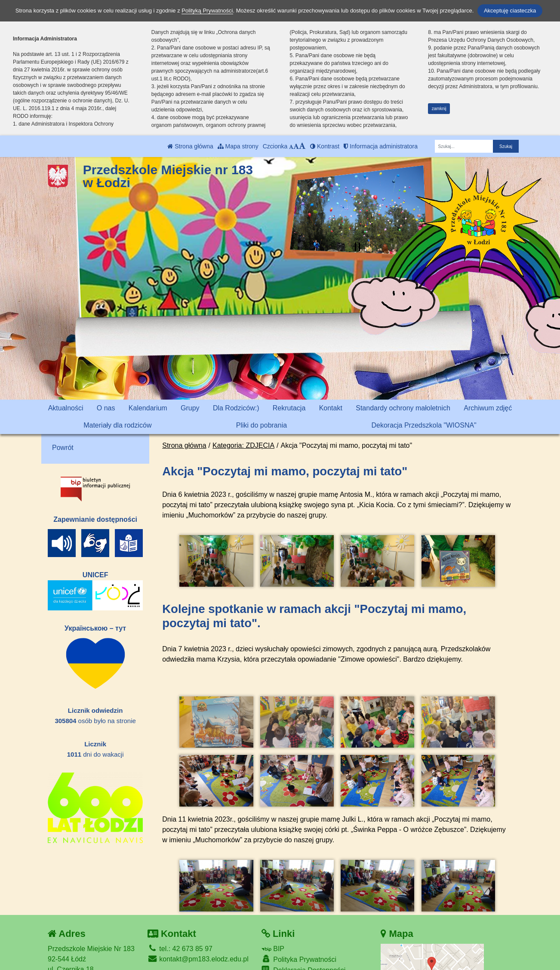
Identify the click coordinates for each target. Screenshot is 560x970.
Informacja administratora (381, 146)
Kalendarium (148, 408)
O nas (106, 408)
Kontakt (331, 408)
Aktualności (66, 408)
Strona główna (190, 146)
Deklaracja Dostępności (304, 941)
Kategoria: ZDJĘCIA (243, 445)
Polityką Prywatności (207, 11)
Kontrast (325, 146)
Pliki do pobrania (262, 425)
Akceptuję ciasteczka (510, 11)
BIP (273, 919)
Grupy (190, 408)
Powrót (63, 448)
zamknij (439, 109)
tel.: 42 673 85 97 (180, 919)
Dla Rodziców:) (236, 408)
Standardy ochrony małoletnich (403, 408)
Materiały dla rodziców (117, 425)
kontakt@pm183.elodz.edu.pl (198, 929)
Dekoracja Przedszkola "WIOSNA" (424, 425)
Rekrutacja (289, 408)
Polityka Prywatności (299, 929)
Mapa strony (238, 146)
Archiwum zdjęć (488, 408)
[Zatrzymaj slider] (357, 247)
